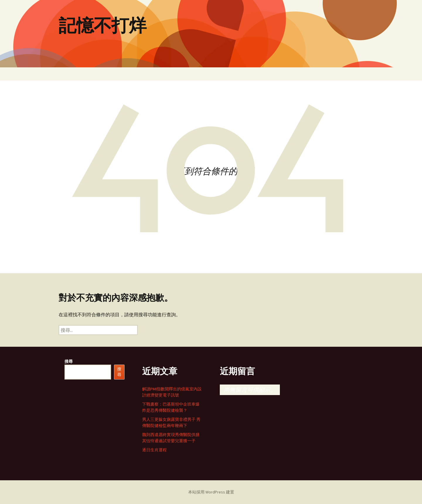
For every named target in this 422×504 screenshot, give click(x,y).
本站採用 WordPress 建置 (211, 492)
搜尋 (69, 361)
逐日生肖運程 (154, 450)
